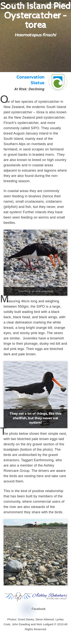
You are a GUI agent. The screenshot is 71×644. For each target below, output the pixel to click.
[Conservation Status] (58, 89)
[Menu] (64, 5)
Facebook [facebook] (35, 609)
